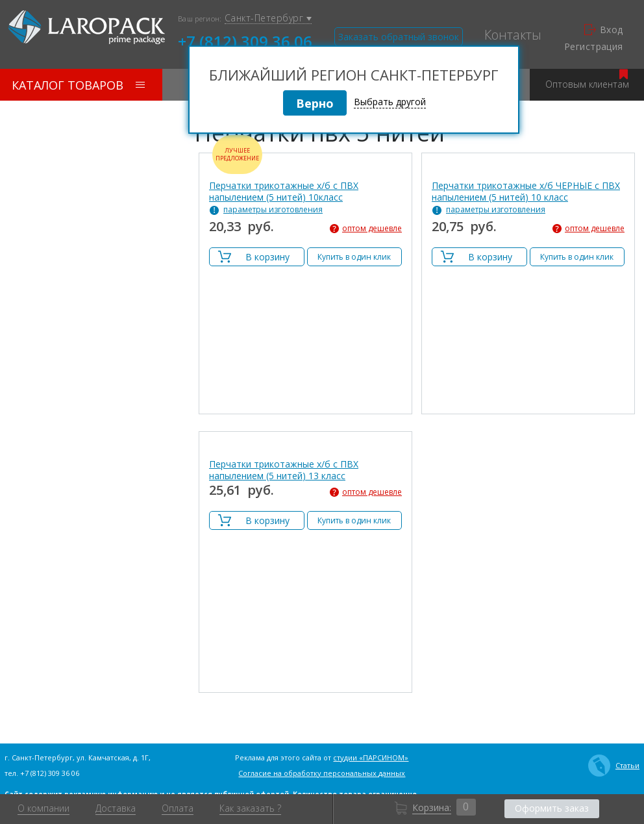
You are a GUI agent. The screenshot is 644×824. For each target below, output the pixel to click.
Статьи (614, 766)
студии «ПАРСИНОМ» (371, 757)
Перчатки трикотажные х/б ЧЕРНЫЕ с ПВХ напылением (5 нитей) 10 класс (526, 192)
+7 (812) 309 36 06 (245, 40)
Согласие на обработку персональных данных (322, 773)
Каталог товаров (78, 85)
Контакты (513, 35)
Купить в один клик (354, 257)
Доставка (116, 808)
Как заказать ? (250, 808)
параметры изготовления (273, 210)
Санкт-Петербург (268, 19)
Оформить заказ (552, 808)
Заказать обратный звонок (399, 37)
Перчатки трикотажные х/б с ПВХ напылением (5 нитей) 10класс (284, 192)
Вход (604, 30)
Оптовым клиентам (587, 80)
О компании (43, 808)
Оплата (178, 808)
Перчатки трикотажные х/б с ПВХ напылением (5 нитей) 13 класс (284, 470)
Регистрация (594, 47)
